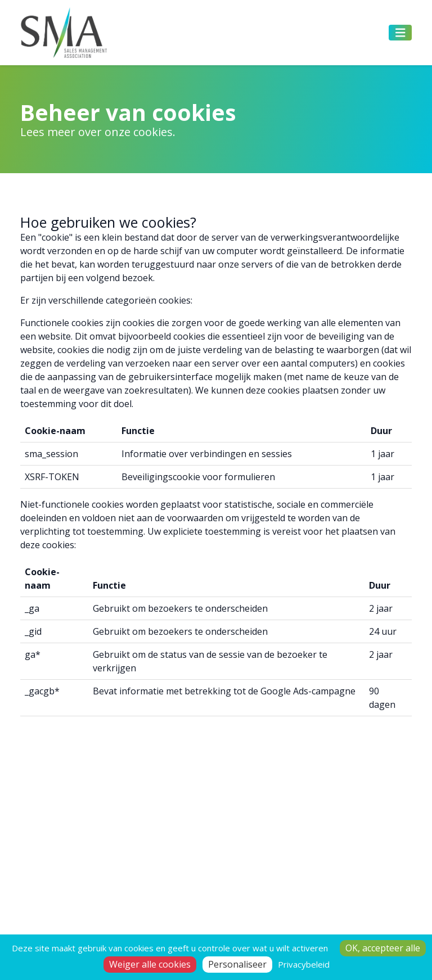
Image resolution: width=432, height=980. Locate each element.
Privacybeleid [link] (304, 964)
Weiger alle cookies (150, 964)
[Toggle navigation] (400, 33)
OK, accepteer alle (383, 948)
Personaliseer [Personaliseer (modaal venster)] (237, 964)
